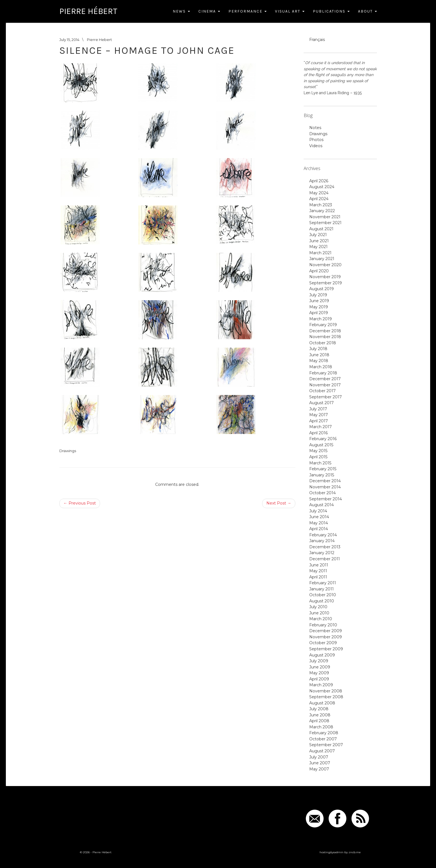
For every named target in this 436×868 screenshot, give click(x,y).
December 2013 (325, 547)
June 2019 (319, 301)
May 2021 (318, 247)
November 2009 (326, 637)
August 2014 (321, 505)
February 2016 (323, 439)
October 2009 (323, 643)
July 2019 (318, 295)
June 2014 (319, 517)
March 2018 (321, 367)
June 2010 (319, 613)
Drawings (68, 451)
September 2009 (326, 649)
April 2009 (319, 679)
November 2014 (325, 487)
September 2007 (326, 745)
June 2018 (319, 355)
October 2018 (323, 343)
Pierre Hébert (88, 11)
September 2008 (326, 697)
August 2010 (322, 601)
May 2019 (319, 307)
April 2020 (319, 271)
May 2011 (318, 571)
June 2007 (320, 763)
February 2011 (323, 583)
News (181, 11)
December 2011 (325, 559)
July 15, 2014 (69, 40)
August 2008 (322, 703)
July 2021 (318, 235)
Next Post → (279, 503)
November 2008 (326, 691)
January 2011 (321, 589)
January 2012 (322, 553)
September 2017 (326, 397)
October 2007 (323, 739)
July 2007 (319, 757)
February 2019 (323, 325)
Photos (316, 140)
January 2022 (322, 211)
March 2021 (320, 253)
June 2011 (319, 565)
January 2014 (322, 541)
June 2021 (319, 241)
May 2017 (319, 415)
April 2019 (319, 313)
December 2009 (326, 631)
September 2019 (326, 283)
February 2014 (323, 535)
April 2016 (318, 433)
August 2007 (322, 751)
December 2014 (325, 481)
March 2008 (321, 727)
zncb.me (355, 852)
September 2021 (325, 223)
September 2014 (326, 499)
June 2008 (320, 715)
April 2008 (319, 721)
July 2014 (318, 511)
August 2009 (322, 655)
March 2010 (321, 619)
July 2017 (318, 409)
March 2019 (321, 319)
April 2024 (319, 199)
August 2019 (321, 289)
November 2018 (325, 337)
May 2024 (319, 193)
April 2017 (319, 421)
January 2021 (322, 259)
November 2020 (325, 265)
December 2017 (325, 379)
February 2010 (323, 625)
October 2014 (322, 493)
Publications (331, 11)
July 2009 (319, 661)
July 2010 (318, 607)
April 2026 (319, 181)
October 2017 (322, 391)
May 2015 (318, 451)
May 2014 (319, 523)
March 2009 (321, 685)
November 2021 (325, 217)
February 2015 (323, 469)
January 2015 (322, 475)
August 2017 (321, 403)
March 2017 (321, 427)
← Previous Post (80, 503)
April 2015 (318, 457)
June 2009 (320, 667)
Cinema (209, 11)
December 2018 (325, 331)
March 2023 (321, 205)
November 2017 (325, 385)
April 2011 (318, 577)
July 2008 (319, 709)
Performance (248, 11)
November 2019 (325, 277)
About (367, 11)
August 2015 (321, 445)
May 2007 (319, 769)
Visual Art (290, 11)
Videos (316, 146)
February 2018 (323, 373)
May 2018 (319, 361)
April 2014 (319, 529)
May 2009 (319, 673)
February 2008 (324, 733)
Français (317, 40)
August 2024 (322, 187)
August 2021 (321, 229)
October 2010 (323, 595)
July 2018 (318, 349)
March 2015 (320, 463)
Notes (315, 128)
